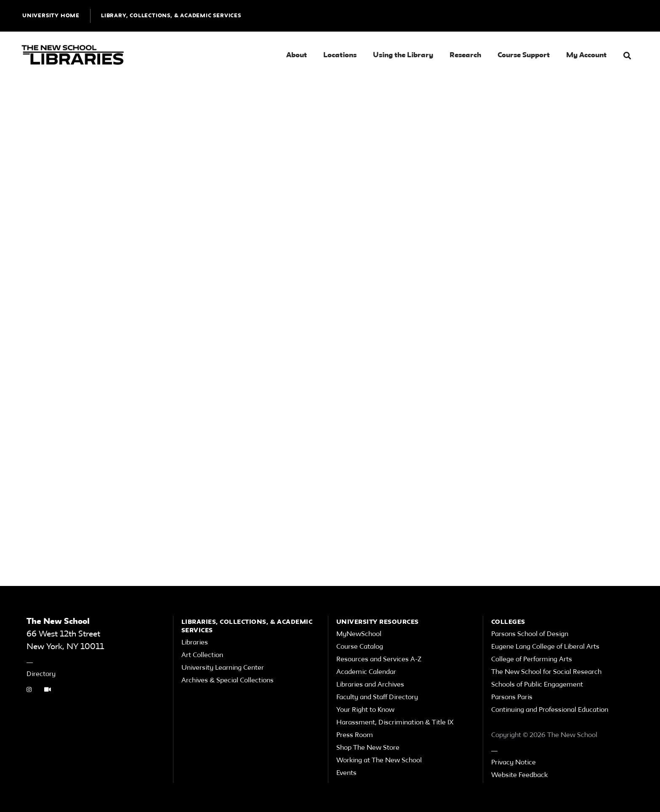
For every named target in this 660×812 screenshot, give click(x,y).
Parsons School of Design (530, 634)
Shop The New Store (368, 748)
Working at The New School (379, 761)
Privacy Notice (514, 763)
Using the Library (403, 55)
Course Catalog (360, 647)
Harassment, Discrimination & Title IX (395, 723)
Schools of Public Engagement (537, 685)
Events (346, 773)
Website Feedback (519, 775)
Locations (340, 55)
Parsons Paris (512, 698)
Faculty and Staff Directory (377, 698)
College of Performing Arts (532, 660)
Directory (41, 674)
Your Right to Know (365, 710)
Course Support (524, 55)
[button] (627, 56)
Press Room (355, 735)
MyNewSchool (359, 634)
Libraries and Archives (370, 685)
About (297, 55)
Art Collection (202, 655)
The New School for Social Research (546, 672)
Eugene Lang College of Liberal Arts (545, 647)
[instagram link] (29, 690)
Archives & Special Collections (228, 681)
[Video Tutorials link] (48, 690)
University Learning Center (223, 668)
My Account (586, 55)
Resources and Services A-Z (379, 660)
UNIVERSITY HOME (51, 16)
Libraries (195, 643)
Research (465, 55)
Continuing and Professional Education (550, 710)
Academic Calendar (366, 672)
